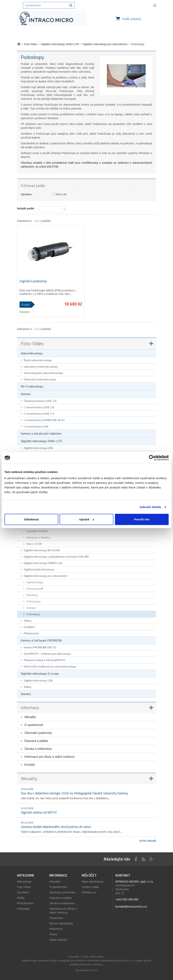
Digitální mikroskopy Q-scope (40, 673)
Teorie (53, 934)
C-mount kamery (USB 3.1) (39, 414)
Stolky (21, 898)
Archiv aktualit (148, 841)
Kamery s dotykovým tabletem (41, 433)
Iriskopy (31, 608)
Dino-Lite (59, 194)
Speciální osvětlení (37, 531)
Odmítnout (31, 519)
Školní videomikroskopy (37, 360)
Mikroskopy (24, 881)
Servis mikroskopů (61, 923)
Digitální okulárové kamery (39, 569)
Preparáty (23, 909)
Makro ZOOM (34, 544)
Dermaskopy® (35, 589)
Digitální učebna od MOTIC (39, 812)
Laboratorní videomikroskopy (41, 366)
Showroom (56, 918)
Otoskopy (32, 595)
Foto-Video (32, 344)
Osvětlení (29, 627)
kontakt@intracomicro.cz (131, 906)
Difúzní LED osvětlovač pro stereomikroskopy (50, 666)
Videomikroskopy (32, 353)
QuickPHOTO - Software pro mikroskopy (47, 654)
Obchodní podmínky (38, 733)
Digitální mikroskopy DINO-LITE (41, 441)
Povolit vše (142, 519)
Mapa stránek (58, 940)
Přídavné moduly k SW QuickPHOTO (44, 660)
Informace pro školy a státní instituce (49, 757)
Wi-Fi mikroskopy (32, 386)
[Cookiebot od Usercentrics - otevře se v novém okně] (152, 458)
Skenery (26, 694)
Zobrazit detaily (150, 507)
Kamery (26, 394)
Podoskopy (33, 614)
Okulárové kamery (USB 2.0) (40, 401)
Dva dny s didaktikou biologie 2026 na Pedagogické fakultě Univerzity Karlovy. (75, 793)
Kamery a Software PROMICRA (41, 640)
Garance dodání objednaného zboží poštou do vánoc (56, 827)
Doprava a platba (36, 741)
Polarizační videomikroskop (40, 379)
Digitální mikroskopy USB (38, 448)
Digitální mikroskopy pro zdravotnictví (45, 576)
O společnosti (33, 725)
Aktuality (30, 717)
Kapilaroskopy (35, 582)
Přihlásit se (89, 892)
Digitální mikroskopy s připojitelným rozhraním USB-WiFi (56, 557)
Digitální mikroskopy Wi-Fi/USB (42, 550)
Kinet (95, 970)
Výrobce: (27, 194)
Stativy (27, 620)
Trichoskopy (33, 601)
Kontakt (29, 765)
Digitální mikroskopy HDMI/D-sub (43, 563)
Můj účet (89, 875)
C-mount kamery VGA (36, 426)
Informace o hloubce (38, 537)
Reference (56, 929)
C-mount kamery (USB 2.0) (39, 407)
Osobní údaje (90, 887)
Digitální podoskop (33, 281)
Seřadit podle (26, 208)
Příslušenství (31, 633)
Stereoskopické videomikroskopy (43, 373)
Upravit (87, 519)
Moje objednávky (93, 881)
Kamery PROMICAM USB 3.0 (40, 647)
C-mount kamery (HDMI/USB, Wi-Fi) (44, 420)
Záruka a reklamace (38, 749)
